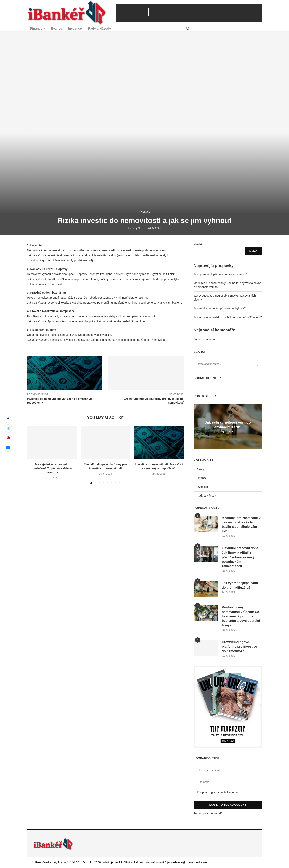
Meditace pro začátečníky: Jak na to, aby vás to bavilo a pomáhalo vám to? (242, 525)
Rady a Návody (99, 28)
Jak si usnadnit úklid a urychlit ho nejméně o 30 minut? (228, 317)
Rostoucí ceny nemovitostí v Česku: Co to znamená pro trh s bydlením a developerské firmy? (241, 616)
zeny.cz (136, 228)
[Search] (188, 29)
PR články (125, 862)
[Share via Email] (8, 448)
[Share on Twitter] (8, 428)
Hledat (198, 244)
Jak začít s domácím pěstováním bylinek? (220, 308)
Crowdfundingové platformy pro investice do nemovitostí (239, 647)
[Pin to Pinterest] (8, 438)
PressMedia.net (46, 862)
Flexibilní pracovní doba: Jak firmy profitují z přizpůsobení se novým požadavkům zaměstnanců (241, 557)
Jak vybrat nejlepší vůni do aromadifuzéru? (220, 274)
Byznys (56, 28)
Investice (75, 28)
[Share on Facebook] (8, 419)
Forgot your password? (208, 813)
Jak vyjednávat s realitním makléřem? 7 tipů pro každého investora (52, 468)
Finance (36, 28)
